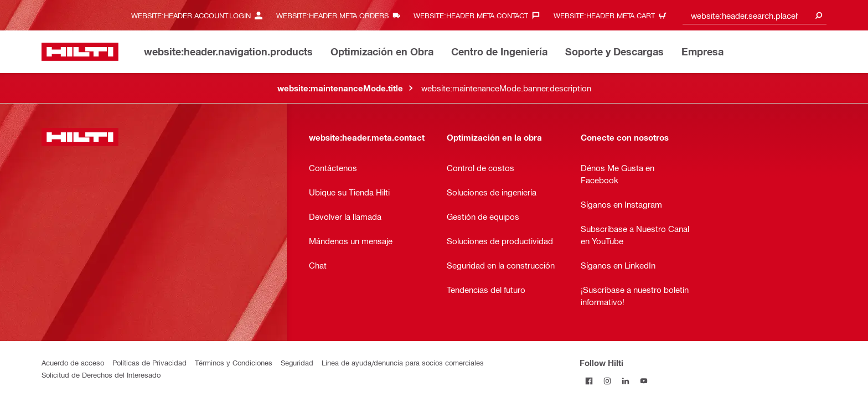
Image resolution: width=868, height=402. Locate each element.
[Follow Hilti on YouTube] (644, 381)
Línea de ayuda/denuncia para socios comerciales (403, 362)
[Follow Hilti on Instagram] (607, 381)
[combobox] (755, 15)
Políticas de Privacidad (149, 362)
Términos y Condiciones (234, 362)
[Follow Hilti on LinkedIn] (625, 381)
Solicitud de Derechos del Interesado (101, 375)
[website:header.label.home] (80, 52)
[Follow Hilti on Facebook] (589, 381)
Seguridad (297, 362)
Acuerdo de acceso (73, 362)
